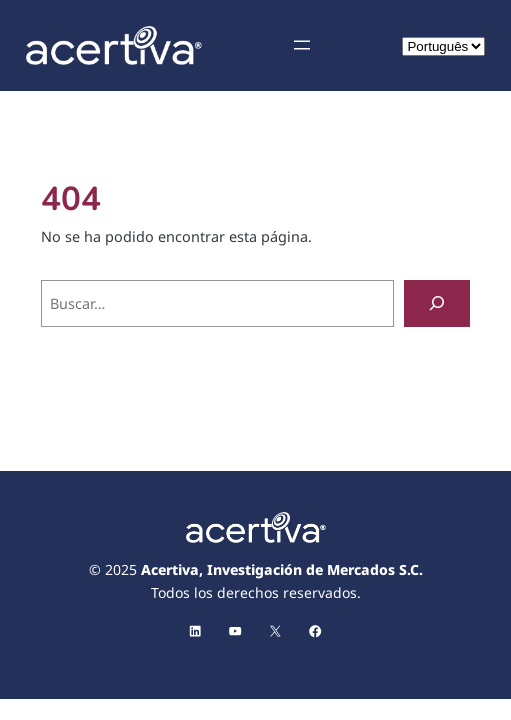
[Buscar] (437, 303)
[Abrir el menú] (302, 45)
